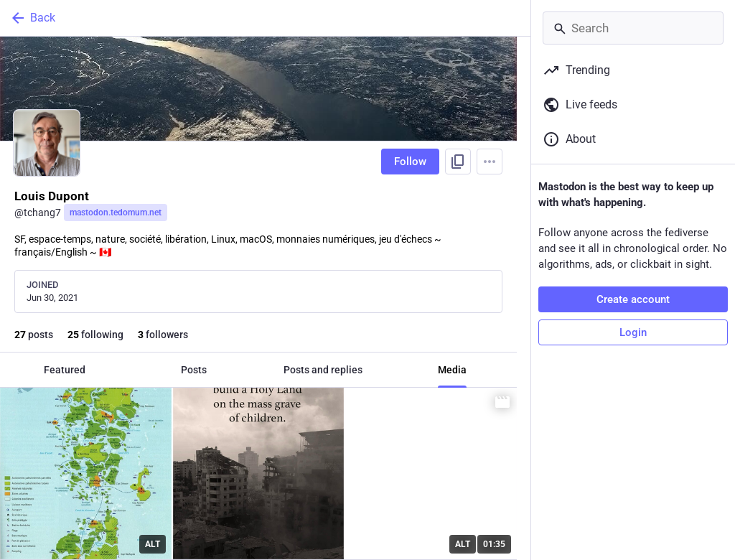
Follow (410, 162)
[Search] (633, 28)
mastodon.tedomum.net (116, 213)
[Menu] (490, 162)
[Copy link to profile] (458, 162)
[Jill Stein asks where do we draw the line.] (431, 473)
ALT (153, 544)
